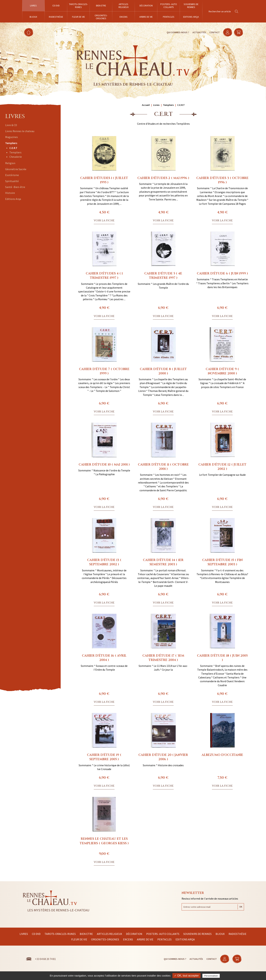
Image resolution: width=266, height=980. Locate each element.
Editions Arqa (13, 199)
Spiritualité (12, 181)
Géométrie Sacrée (16, 169)
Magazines (12, 137)
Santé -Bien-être (15, 187)
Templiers (11, 143)
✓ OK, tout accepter (186, 976)
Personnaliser (211, 976)
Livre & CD (11, 125)
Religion (10, 163)
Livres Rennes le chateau (20, 131)
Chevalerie (16, 157)
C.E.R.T (13, 148)
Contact (214, 32)
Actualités (199, 32)
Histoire (10, 193)
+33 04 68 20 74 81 (45, 959)
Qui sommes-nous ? (177, 32)
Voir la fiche (104, 220)
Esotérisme (12, 175)
